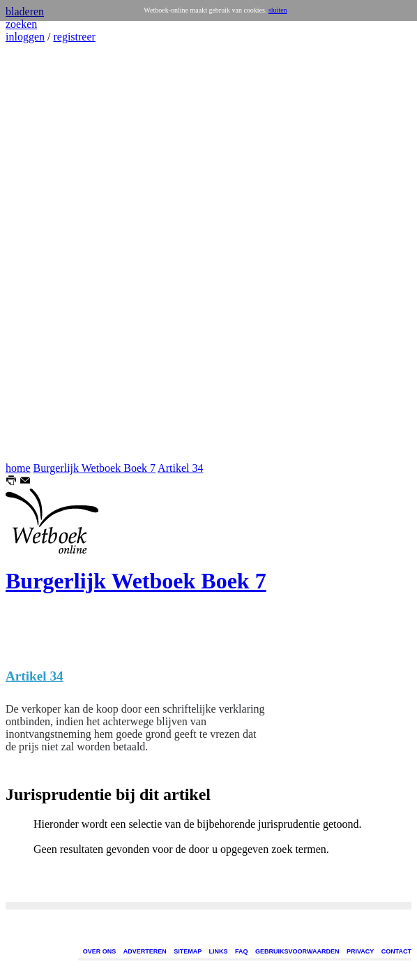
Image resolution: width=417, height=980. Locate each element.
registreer (74, 37)
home (18, 468)
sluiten (278, 10)
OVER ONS (100, 951)
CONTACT (396, 951)
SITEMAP (188, 951)
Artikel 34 (180, 468)
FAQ (242, 951)
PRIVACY (360, 951)
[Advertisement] (47, 253)
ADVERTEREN (145, 951)
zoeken (21, 24)
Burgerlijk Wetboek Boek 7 (94, 468)
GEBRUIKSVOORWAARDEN (297, 951)
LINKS (219, 951)
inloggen (25, 37)
